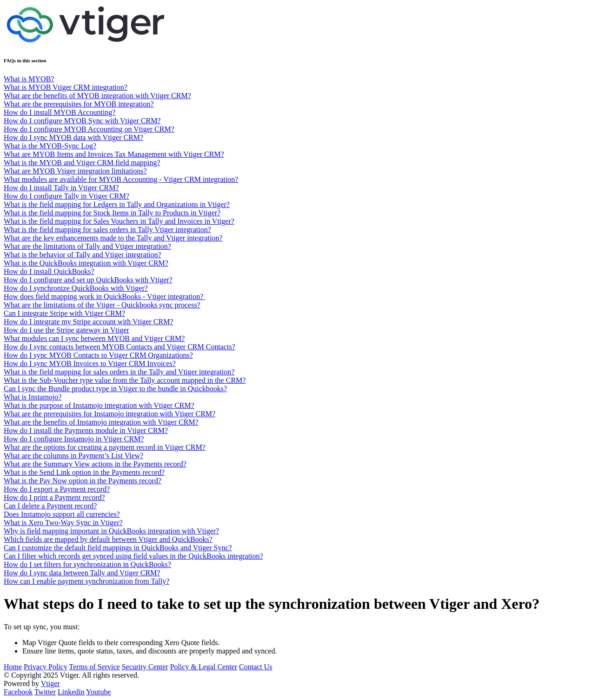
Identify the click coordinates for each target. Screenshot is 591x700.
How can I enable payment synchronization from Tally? (86, 581)
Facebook (18, 692)
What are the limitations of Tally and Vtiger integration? (87, 246)
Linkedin (71, 692)
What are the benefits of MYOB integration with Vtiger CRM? (97, 96)
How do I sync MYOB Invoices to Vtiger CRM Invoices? (90, 363)
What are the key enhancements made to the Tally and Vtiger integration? (113, 238)
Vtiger (50, 683)
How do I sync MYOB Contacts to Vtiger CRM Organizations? (98, 355)
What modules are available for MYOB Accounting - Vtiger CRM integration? (121, 179)
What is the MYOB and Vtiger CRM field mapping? (82, 163)
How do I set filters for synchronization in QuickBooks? (87, 564)
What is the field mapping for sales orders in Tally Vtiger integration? (107, 230)
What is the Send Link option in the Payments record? (84, 472)
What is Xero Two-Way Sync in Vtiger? (63, 523)
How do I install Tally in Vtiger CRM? (61, 188)
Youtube (99, 692)
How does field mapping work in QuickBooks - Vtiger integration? (104, 297)
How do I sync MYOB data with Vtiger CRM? (73, 137)
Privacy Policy (46, 667)
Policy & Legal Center (204, 667)
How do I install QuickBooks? (49, 271)
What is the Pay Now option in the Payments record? (83, 481)
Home (13, 667)
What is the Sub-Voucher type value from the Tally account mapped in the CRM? (125, 380)
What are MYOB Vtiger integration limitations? (75, 171)
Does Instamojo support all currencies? (62, 514)
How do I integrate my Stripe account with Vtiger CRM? (89, 322)
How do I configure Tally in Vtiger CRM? (66, 196)
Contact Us (256, 667)
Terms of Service (95, 667)
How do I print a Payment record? (54, 497)
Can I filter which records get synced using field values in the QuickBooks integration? (133, 556)
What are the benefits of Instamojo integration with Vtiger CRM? (101, 422)
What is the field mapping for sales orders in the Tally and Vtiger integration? (119, 372)
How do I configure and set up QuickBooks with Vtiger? (88, 280)
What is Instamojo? (33, 397)
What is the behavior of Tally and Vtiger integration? (83, 255)
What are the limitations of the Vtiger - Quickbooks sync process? (102, 305)
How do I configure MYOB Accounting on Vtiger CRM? (89, 129)
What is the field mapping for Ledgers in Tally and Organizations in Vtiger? (117, 204)
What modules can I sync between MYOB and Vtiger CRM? (94, 338)
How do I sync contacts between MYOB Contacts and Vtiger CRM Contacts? (120, 347)
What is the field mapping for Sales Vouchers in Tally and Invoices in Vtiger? (119, 221)
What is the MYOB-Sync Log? (50, 146)
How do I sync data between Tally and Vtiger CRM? (82, 573)
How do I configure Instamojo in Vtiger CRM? (74, 439)
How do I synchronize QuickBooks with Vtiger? (76, 288)
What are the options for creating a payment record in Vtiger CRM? (105, 447)
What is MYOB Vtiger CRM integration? (66, 87)
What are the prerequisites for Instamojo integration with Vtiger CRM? (110, 414)
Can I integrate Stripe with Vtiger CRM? (64, 313)
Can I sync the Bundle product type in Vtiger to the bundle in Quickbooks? (115, 389)
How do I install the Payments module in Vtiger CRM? (86, 430)
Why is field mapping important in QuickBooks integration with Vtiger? (111, 531)
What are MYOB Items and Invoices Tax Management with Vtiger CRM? (114, 154)
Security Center (145, 667)
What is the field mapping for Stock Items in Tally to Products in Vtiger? (112, 213)
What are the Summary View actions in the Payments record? (95, 464)
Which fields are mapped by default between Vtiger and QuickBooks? (108, 539)
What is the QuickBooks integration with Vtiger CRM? (86, 263)
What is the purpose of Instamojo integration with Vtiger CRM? (99, 405)
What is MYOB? (29, 79)
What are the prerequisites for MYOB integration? (79, 104)
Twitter (45, 692)
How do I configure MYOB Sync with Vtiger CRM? (82, 121)
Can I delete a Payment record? (50, 506)
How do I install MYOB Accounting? (60, 112)
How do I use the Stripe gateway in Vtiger (66, 330)
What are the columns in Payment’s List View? (73, 456)
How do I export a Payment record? (57, 489)
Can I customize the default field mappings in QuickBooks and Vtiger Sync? (118, 548)
